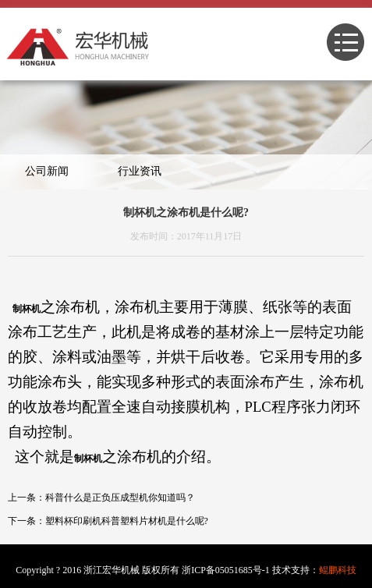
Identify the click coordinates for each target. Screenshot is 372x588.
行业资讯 (140, 171)
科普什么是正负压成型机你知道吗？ (120, 498)
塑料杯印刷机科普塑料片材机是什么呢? (127, 521)
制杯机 (27, 309)
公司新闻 (47, 171)
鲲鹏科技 (338, 570)
